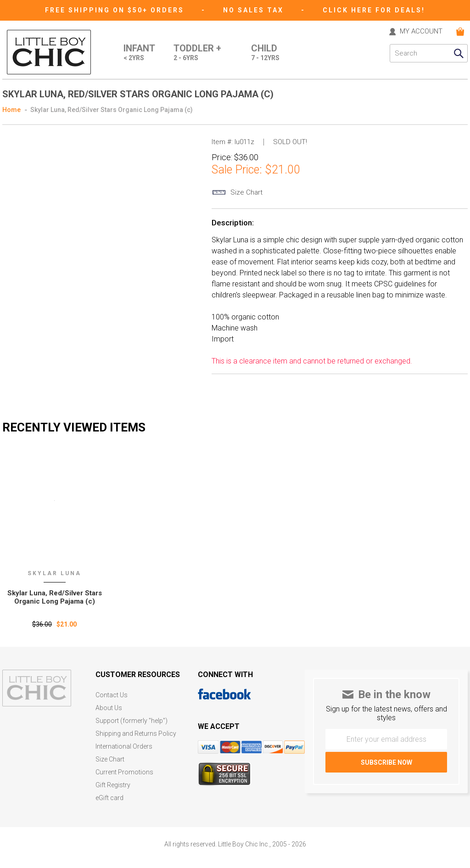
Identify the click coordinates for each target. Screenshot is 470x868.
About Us (109, 708)
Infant (139, 53)
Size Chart (110, 759)
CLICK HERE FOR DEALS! (374, 10)
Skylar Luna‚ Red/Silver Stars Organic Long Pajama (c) (55, 597)
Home (11, 110)
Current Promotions (124, 772)
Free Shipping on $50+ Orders (116, 10)
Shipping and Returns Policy (136, 734)
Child (265, 53)
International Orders (124, 747)
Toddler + (197, 53)
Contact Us (112, 695)
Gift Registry (113, 785)
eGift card (109, 798)
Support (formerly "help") (131, 721)
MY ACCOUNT (421, 32)
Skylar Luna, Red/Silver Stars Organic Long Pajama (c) (112, 110)
